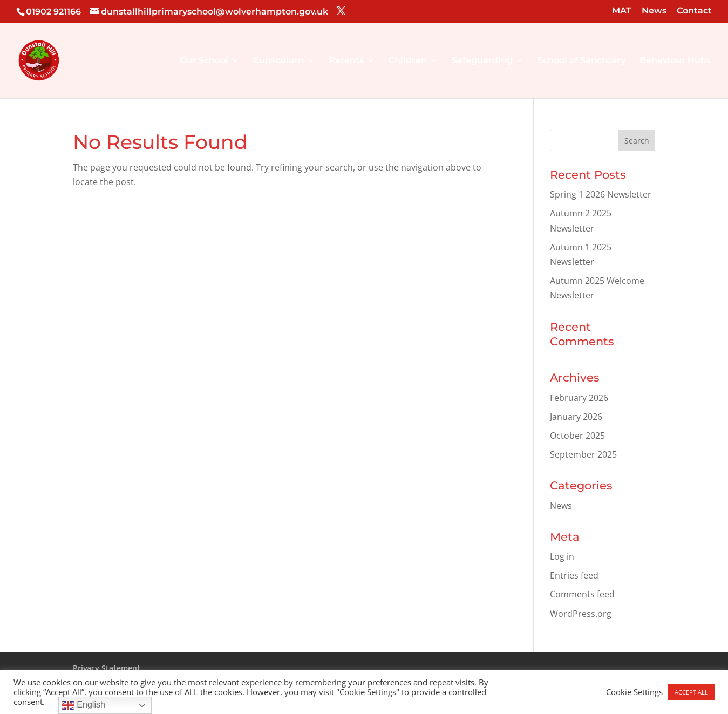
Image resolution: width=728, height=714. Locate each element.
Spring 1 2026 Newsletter (601, 194)
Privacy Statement (107, 668)
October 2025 (577, 436)
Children (408, 61)
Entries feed (574, 575)
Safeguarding (482, 61)
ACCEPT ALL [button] (691, 692)
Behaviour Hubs (675, 61)
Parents (346, 61)
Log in (562, 556)
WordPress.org (581, 614)
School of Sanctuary (581, 61)
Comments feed (582, 594)
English (83, 705)
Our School (204, 61)
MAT (622, 11)
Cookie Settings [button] (634, 692)
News (654, 11)
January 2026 (576, 417)
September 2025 (583, 454)
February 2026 (579, 398)
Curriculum (278, 61)
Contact (694, 11)
